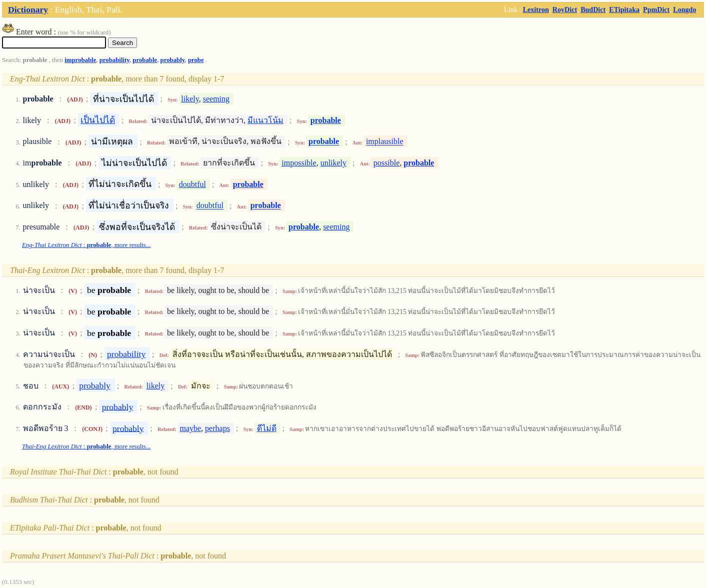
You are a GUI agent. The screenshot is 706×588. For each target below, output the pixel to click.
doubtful (192, 184)
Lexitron (536, 9)
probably (173, 60)
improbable (80, 60)
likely (190, 99)
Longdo (684, 9)
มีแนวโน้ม (265, 120)
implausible (385, 142)
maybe (190, 428)
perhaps (217, 428)
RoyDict (565, 9)
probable (145, 60)
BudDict (593, 9)
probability (114, 60)
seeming (216, 99)
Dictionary (28, 9)
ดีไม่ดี (267, 428)
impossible (299, 163)
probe (196, 60)
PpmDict (656, 9)
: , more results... (86, 245)
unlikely (333, 163)
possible (386, 163)
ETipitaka (624, 9)
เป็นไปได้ (98, 120)
